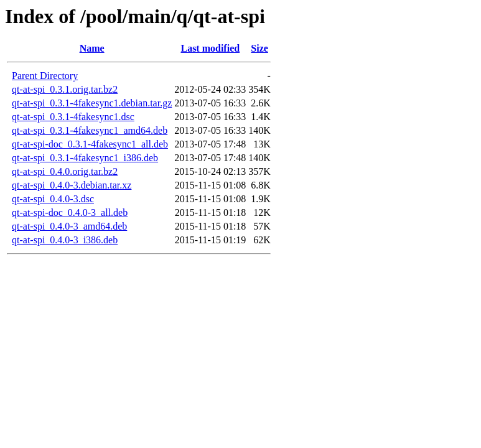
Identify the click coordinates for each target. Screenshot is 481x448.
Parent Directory (45, 76)
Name (92, 48)
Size (259, 48)
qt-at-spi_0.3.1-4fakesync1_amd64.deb (90, 130)
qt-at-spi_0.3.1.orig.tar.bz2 (65, 89)
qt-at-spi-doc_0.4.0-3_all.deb (70, 212)
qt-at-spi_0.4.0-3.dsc (53, 199)
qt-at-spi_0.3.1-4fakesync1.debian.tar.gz (92, 103)
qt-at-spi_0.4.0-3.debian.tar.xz (72, 185)
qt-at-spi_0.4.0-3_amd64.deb (69, 226)
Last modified (210, 48)
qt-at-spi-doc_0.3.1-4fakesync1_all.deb (90, 144)
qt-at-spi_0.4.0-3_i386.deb (65, 240)
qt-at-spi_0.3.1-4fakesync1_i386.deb (85, 158)
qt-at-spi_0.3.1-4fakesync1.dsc (73, 117)
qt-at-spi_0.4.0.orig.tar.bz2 (65, 171)
